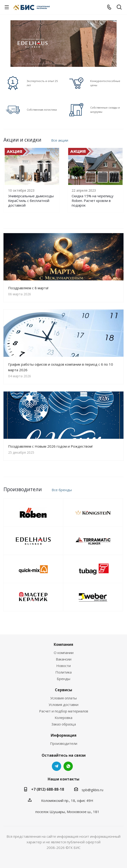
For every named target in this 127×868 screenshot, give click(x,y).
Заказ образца (64, 724)
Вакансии (64, 659)
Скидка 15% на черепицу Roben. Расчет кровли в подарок (93, 201)
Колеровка (63, 718)
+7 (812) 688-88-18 (48, 789)
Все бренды (62, 490)
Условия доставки (63, 705)
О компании (64, 653)
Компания (63, 644)
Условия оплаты (63, 698)
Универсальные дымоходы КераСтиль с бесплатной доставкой (31, 201)
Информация (64, 735)
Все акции (60, 140)
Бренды (63, 679)
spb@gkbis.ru (92, 790)
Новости (63, 666)
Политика (63, 672)
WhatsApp (68, 766)
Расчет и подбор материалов (64, 711)
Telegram (57, 766)
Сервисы (63, 690)
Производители (64, 743)
